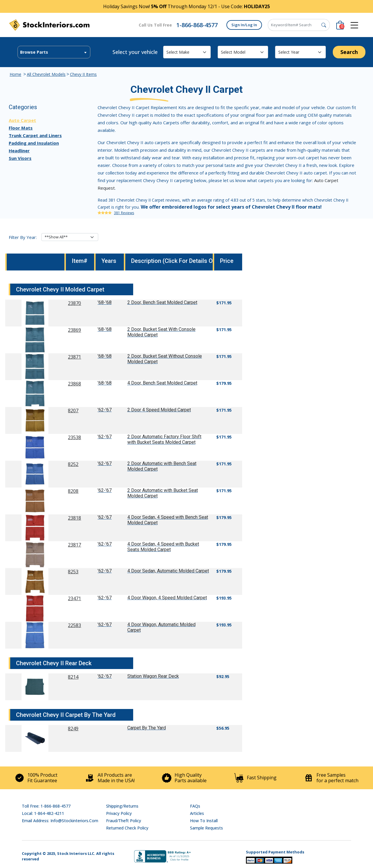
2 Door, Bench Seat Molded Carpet (162, 302)
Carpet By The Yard (147, 728)
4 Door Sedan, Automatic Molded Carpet (168, 571)
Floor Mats (21, 128)
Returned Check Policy (127, 828)
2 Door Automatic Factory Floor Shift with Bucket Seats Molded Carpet (164, 439)
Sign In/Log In (244, 25)
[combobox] (54, 52)
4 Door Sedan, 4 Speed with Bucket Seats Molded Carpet (163, 547)
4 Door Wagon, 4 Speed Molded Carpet (167, 598)
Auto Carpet (22, 120)
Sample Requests (206, 828)
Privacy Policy (119, 813)
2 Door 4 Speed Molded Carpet (159, 410)
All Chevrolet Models (46, 74)
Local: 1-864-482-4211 (43, 813)
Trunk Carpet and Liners (35, 135)
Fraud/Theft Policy (124, 821)
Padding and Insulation (34, 143)
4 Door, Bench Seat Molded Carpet (162, 383)
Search (349, 52)
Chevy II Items (83, 74)
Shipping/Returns (122, 806)
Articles (197, 813)
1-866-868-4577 (197, 25)
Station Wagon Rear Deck (153, 676)
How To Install (204, 821)
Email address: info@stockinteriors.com (60, 821)
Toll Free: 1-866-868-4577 (46, 806)
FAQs (195, 806)
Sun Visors (20, 158)
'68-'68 (105, 302)
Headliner (19, 151)
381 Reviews (124, 213)
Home (15, 74)
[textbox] (54, 52)
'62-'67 (105, 410)
